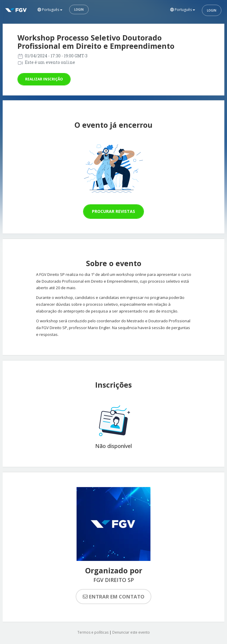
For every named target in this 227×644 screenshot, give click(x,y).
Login (79, 9)
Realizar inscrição (44, 79)
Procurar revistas (113, 211)
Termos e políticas (93, 632)
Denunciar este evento (131, 632)
